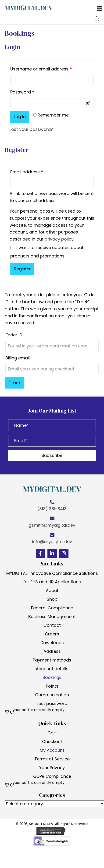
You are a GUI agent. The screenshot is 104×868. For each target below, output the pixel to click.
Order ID (14, 335)
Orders (52, 634)
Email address (36, 171)
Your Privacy (52, 768)
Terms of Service (52, 759)
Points (52, 686)
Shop (52, 599)
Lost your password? (31, 129)
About (52, 590)
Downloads (52, 643)
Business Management (52, 617)
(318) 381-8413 (52, 509)
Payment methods (52, 660)
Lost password (52, 703)
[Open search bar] (97, 18)
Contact (52, 625)
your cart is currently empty (39, 710)
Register (22, 269)
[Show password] (88, 103)
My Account (52, 750)
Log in (20, 117)
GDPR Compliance (52, 776)
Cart (52, 733)
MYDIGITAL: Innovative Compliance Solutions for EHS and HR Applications (52, 578)
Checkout (52, 741)
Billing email (18, 358)
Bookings (52, 677)
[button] (52, 456)
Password (31, 91)
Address (52, 651)
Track (15, 383)
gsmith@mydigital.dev (52, 525)
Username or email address (50, 68)
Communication (52, 695)
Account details (52, 669)
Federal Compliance (52, 608)
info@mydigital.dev (52, 542)
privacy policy (59, 239)
